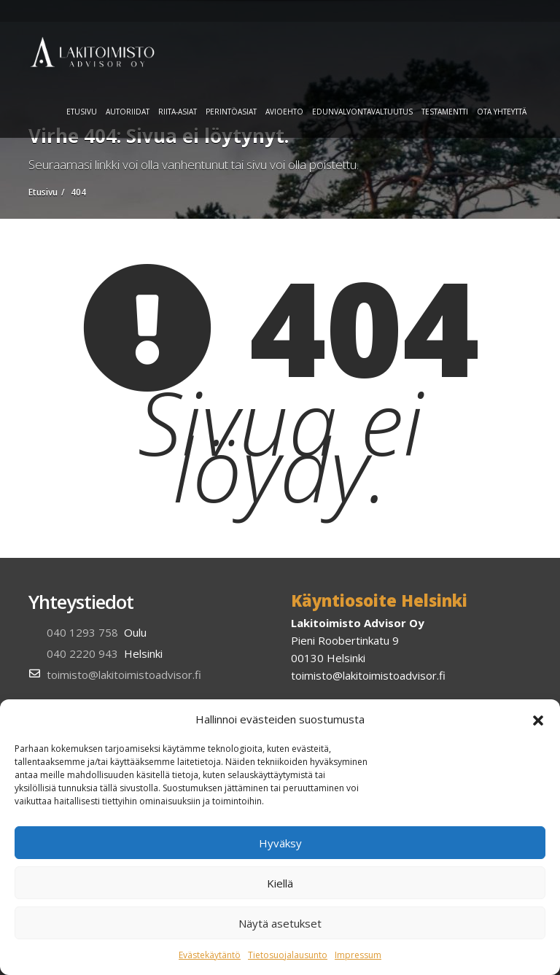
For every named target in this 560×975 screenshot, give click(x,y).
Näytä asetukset (280, 923)
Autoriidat (128, 112)
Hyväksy (280, 843)
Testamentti (445, 112)
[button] (538, 719)
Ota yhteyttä (502, 112)
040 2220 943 (82, 653)
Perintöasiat (231, 112)
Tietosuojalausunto (288, 955)
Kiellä (280, 883)
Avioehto (284, 112)
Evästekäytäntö (210, 955)
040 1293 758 (82, 632)
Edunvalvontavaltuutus (362, 112)
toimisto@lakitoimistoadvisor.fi (124, 675)
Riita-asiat (178, 112)
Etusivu (82, 112)
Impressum (358, 955)
